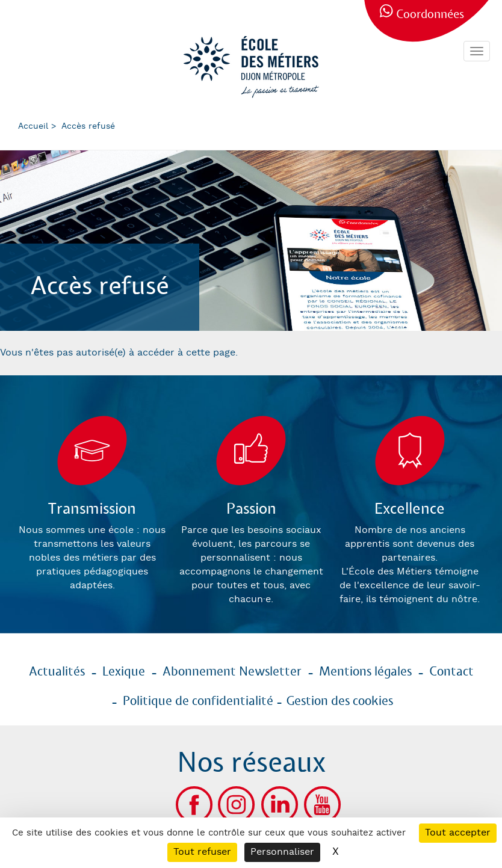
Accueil (33, 126)
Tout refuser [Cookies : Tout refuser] (202, 852)
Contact (451, 672)
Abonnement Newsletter (232, 672)
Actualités (57, 672)
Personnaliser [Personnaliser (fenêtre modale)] (282, 852)
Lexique (124, 672)
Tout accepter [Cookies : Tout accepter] (458, 833)
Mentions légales (365, 672)
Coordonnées (430, 15)
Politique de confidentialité (198, 701)
